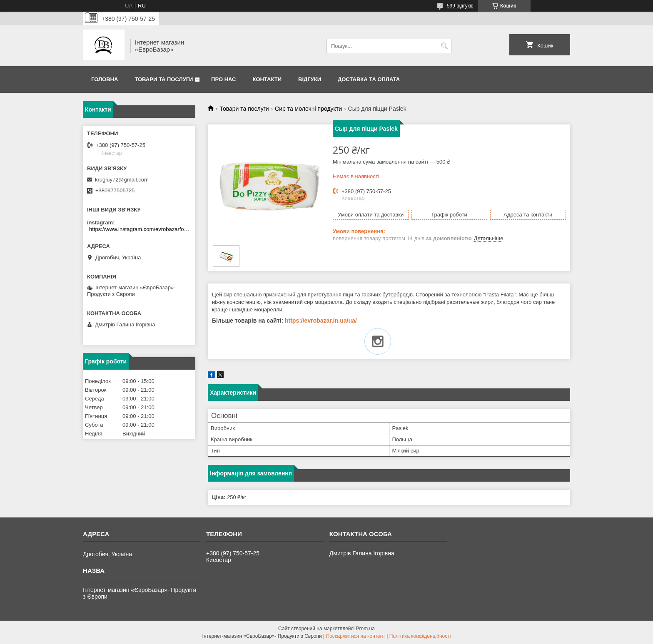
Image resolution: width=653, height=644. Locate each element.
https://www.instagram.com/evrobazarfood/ (140, 229)
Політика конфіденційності (420, 636)
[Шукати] (444, 46)
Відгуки (310, 79)
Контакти (267, 79)
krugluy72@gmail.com (122, 180)
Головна (105, 79)
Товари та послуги (164, 79)
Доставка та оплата (369, 79)
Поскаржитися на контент (356, 636)
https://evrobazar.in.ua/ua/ (321, 321)
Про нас (223, 79)
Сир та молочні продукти (308, 109)
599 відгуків (460, 6)
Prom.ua (365, 629)
